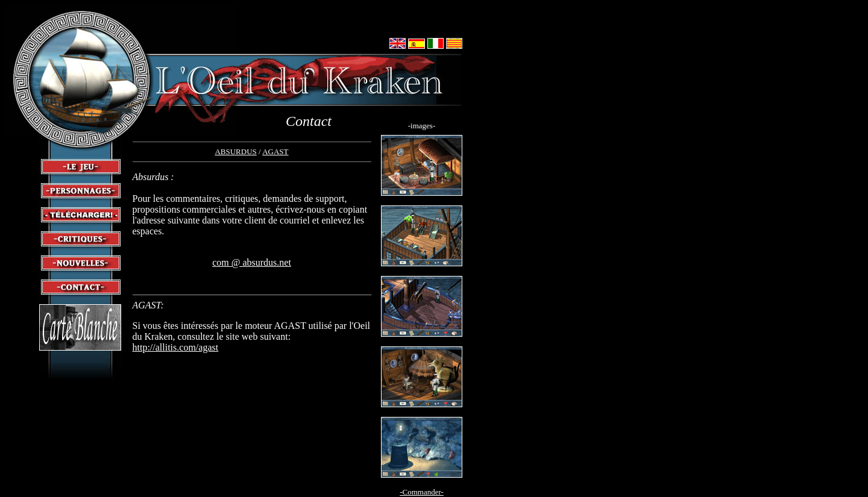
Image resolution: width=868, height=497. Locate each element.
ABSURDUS (235, 152)
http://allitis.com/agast (176, 347)
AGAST (275, 152)
